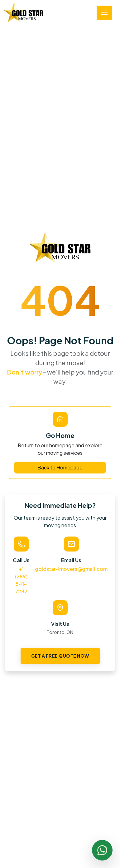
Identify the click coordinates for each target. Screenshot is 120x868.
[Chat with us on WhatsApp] (102, 850)
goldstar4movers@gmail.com (71, 569)
